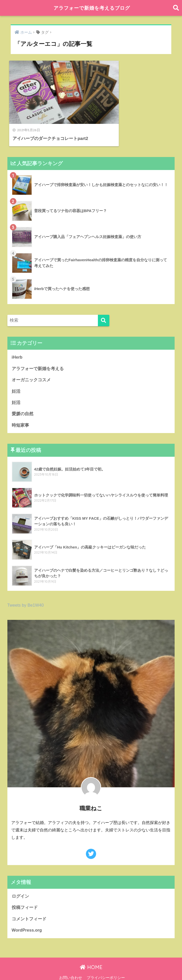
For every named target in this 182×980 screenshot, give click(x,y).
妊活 (16, 379)
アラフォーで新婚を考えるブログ (92, 8)
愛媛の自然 (23, 402)
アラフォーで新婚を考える (38, 356)
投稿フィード (25, 896)
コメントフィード (29, 907)
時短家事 (20, 413)
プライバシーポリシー (106, 966)
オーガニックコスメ (31, 368)
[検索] (104, 308)
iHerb (17, 345)
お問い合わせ (71, 966)
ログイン (20, 885)
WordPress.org (27, 919)
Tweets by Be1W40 (26, 593)
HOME (91, 956)
